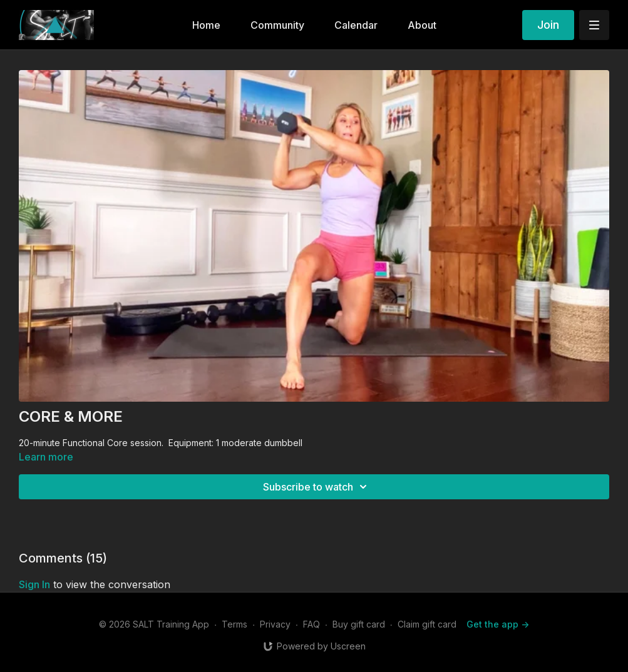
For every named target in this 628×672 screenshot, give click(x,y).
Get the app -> (498, 624)
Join (548, 25)
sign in (34, 584)
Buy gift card (359, 624)
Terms (234, 624)
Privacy (275, 624)
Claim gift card (427, 624)
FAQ (311, 624)
